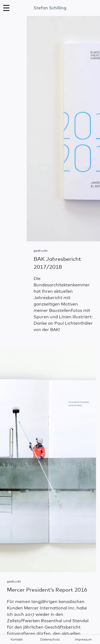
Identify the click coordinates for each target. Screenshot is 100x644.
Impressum (83, 640)
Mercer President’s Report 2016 (47, 590)
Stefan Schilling (50, 8)
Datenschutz (50, 640)
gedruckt (41, 251)
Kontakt (17, 640)
